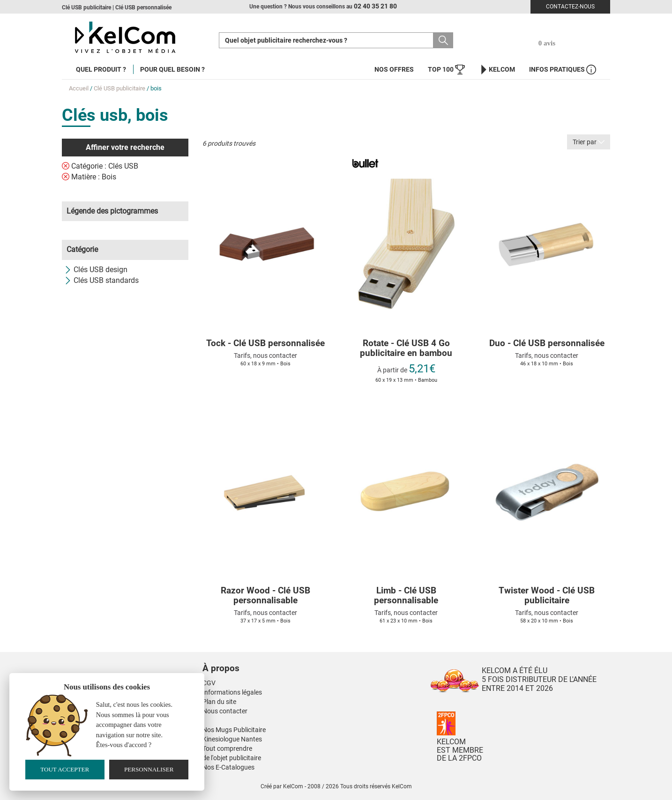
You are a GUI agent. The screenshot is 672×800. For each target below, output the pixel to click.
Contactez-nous (570, 7)
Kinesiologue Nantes (232, 739)
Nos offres (394, 69)
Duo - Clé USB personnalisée (547, 344)
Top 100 (446, 70)
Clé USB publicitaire (119, 88)
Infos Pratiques (563, 70)
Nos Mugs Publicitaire (234, 730)
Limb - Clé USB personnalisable (406, 596)
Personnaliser (149, 769)
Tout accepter (65, 769)
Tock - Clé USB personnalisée (265, 344)
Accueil (79, 88)
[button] (277, 659)
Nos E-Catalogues (228, 767)
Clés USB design (96, 270)
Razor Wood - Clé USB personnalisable (265, 596)
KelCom (497, 70)
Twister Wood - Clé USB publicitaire (547, 596)
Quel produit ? (101, 69)
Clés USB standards (101, 280)
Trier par (589, 142)
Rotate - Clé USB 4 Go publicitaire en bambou (406, 348)
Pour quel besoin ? (172, 69)
